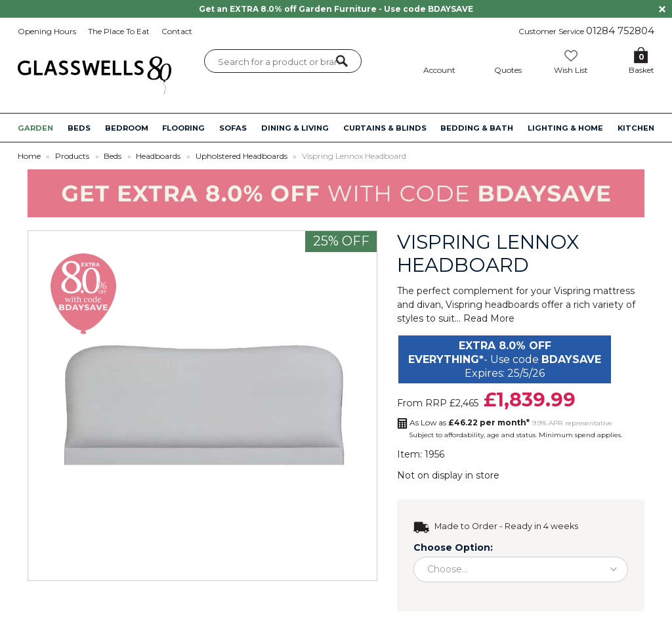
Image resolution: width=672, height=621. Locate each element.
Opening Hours (47, 31)
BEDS (79, 128)
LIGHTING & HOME (565, 128)
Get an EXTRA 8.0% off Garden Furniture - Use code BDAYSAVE (336, 9)
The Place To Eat (119, 31)
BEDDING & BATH (477, 128)
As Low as (470, 422)
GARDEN (35, 128)
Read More (489, 318)
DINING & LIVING (295, 128)
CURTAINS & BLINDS (385, 128)
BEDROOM (127, 128)
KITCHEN (636, 128)
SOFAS (233, 128)
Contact (177, 31)
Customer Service (586, 31)
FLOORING (183, 128)
